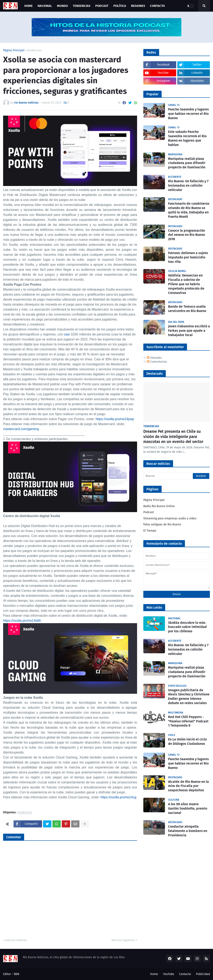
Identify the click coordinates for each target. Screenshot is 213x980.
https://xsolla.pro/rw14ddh (22, 621)
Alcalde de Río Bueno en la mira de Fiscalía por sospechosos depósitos (188, 786)
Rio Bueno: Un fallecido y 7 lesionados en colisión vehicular (188, 185)
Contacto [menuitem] (157, 6)
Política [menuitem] (120, 6)
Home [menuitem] (28, 6)
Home (154, 974)
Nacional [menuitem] (45, 6)
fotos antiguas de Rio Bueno (162, 524)
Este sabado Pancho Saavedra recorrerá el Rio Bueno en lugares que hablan (187, 138)
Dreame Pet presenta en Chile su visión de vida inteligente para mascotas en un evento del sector (173, 437)
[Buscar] (177, 476)
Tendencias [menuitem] (82, 6)
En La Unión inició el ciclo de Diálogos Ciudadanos (187, 741)
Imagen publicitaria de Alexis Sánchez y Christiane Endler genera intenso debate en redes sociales (189, 697)
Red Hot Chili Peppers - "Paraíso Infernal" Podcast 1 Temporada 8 (188, 721)
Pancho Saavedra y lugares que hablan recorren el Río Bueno (188, 114)
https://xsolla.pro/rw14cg (118, 797)
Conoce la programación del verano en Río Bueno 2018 (186, 235)
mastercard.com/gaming (21, 429)
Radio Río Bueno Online (159, 506)
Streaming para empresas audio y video (170, 518)
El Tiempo (150, 531)
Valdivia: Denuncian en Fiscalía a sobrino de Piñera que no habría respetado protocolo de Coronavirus (186, 284)
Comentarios (157, 362)
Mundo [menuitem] (62, 6)
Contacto (185, 974)
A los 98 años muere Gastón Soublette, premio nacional (188, 808)
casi (67, 334)
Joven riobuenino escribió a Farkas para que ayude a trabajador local (189, 331)
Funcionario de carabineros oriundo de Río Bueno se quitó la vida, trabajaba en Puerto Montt (189, 210)
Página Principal (14, 50)
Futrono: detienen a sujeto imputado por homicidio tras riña (188, 257)
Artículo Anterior (16, 940)
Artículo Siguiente (123, 940)
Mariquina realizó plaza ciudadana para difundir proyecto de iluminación (187, 163)
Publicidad (203, 974)
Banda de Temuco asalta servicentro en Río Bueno (187, 309)
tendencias (34, 50)
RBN (17, 974)
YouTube (169, 974)
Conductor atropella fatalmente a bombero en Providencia (188, 831)
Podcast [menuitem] (102, 6)
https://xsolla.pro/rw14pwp (115, 419)
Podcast (149, 512)
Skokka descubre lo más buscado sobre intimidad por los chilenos (187, 627)
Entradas (154, 358)
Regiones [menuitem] (138, 6)
